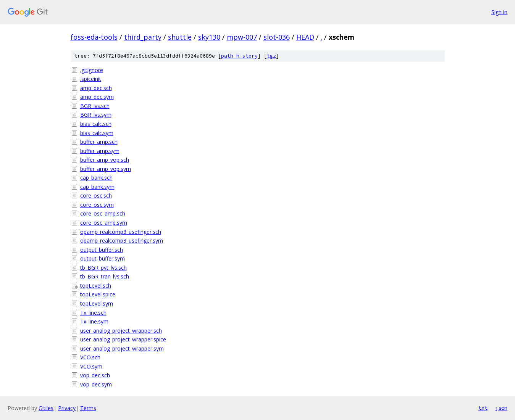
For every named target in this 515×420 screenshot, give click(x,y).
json (501, 408)
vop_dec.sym (96, 384)
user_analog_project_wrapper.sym (122, 348)
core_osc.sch (96, 196)
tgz (271, 56)
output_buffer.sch (102, 250)
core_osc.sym (97, 205)
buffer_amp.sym (100, 151)
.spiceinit (91, 79)
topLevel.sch (96, 286)
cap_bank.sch (96, 178)
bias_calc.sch (96, 124)
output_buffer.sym (103, 258)
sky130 (209, 37)
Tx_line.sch (93, 313)
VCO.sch (90, 357)
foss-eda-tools (94, 37)
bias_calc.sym (97, 133)
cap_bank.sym (97, 187)
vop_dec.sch (95, 375)
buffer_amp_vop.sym (106, 169)
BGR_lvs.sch (95, 106)
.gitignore (92, 70)
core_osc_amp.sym (104, 223)
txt (483, 408)
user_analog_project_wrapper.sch (121, 331)
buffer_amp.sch (99, 142)
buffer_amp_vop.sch (105, 160)
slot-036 (277, 37)
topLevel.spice (98, 294)
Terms (88, 408)
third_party (143, 37)
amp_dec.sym (97, 97)
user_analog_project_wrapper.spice (123, 339)
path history (239, 56)
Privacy (67, 408)
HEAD (305, 37)
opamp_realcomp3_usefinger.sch (121, 232)
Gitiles (46, 408)
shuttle (180, 37)
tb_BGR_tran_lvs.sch (105, 276)
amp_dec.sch (96, 88)
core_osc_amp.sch (103, 213)
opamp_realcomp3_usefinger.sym (122, 241)
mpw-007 (242, 37)
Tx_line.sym (94, 321)
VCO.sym (91, 366)
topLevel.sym (97, 303)
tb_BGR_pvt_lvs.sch (103, 268)
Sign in (499, 12)
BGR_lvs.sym (96, 115)
